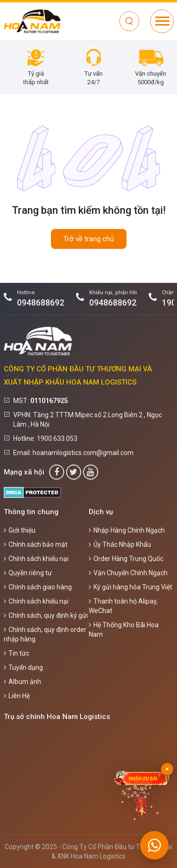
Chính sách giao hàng (38, 587)
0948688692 (41, 302)
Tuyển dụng (23, 667)
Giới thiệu (20, 530)
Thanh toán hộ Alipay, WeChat (123, 606)
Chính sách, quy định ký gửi (46, 615)
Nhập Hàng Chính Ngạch (127, 530)
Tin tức (17, 653)
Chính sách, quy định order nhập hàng (45, 634)
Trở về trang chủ (88, 239)
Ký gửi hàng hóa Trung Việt (131, 587)
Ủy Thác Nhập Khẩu (120, 544)
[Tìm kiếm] (129, 21)
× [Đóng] (167, 769)
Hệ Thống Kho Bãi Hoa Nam (124, 630)
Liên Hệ (17, 696)
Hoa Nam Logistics (98, 856)
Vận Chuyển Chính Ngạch (128, 573)
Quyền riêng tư (28, 573)
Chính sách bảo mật (36, 544)
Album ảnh (22, 682)
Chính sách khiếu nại (36, 559)
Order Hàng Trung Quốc (126, 559)
